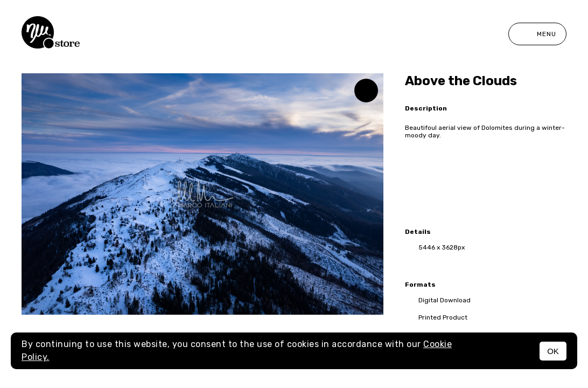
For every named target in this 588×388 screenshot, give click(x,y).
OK (553, 351)
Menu (537, 34)
